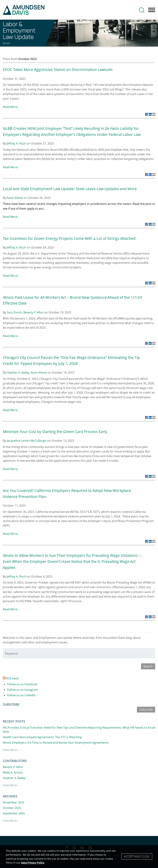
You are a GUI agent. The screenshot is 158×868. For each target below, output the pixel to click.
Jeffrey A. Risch (16, 143)
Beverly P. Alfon (33, 312)
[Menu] (152, 10)
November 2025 (13, 802)
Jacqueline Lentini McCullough (27, 441)
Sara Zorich (14, 312)
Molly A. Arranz (13, 772)
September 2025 (14, 813)
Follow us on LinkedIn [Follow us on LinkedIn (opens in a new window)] (21, 695)
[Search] (142, 10)
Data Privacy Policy (33, 863)
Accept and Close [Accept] (137, 857)
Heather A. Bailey (18, 373)
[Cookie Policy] (79, 857)
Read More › (11, 107)
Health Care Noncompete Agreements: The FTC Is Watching (42, 737)
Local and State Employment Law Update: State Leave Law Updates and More (70, 189)
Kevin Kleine (15, 198)
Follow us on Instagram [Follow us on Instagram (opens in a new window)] (23, 690)
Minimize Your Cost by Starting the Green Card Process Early (55, 432)
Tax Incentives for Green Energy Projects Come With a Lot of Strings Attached (69, 238)
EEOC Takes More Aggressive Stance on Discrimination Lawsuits (58, 69)
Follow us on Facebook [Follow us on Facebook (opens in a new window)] (22, 684)
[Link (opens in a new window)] (147, 114)
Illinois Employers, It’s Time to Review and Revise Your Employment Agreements (56, 743)
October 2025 (12, 808)
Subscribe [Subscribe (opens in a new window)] (146, 710)
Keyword (11, 653)
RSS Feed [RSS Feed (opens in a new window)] (11, 678)
